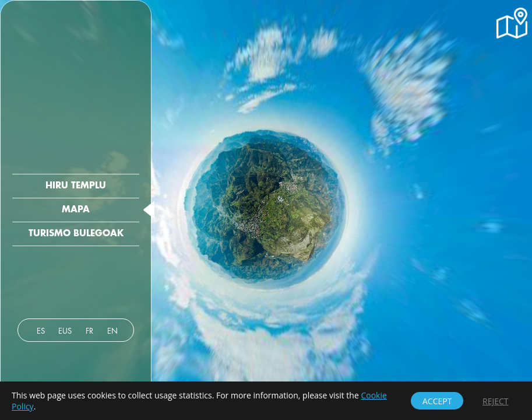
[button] (512, 23)
